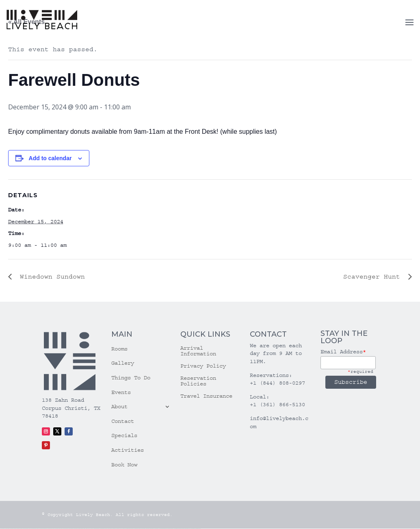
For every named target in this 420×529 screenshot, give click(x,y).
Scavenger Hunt (374, 276)
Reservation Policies (198, 381)
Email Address (343, 352)
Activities (128, 450)
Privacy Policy (203, 366)
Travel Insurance (206, 396)
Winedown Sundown (50, 276)
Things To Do (131, 378)
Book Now (124, 465)
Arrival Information (198, 351)
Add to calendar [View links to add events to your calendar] (50, 158)
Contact (123, 421)
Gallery (123, 363)
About (119, 407)
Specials (124, 435)
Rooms (119, 349)
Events (121, 392)
